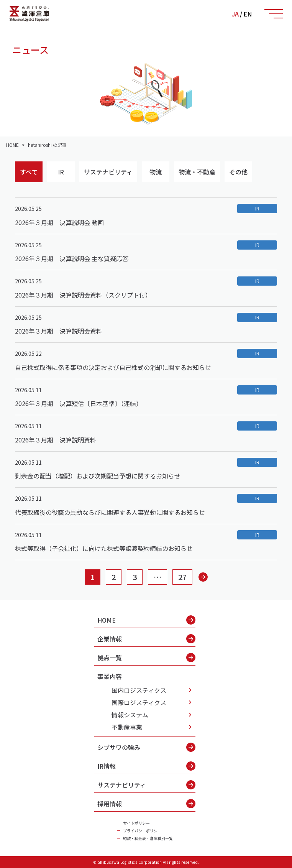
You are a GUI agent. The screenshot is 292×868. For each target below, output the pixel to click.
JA (235, 14)
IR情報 (146, 766)
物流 (156, 172)
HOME (146, 620)
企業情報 (146, 639)
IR (61, 172)
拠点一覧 (146, 658)
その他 (238, 172)
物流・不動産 (197, 172)
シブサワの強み (146, 747)
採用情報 (146, 804)
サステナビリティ (108, 172)
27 (182, 577)
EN (248, 14)
